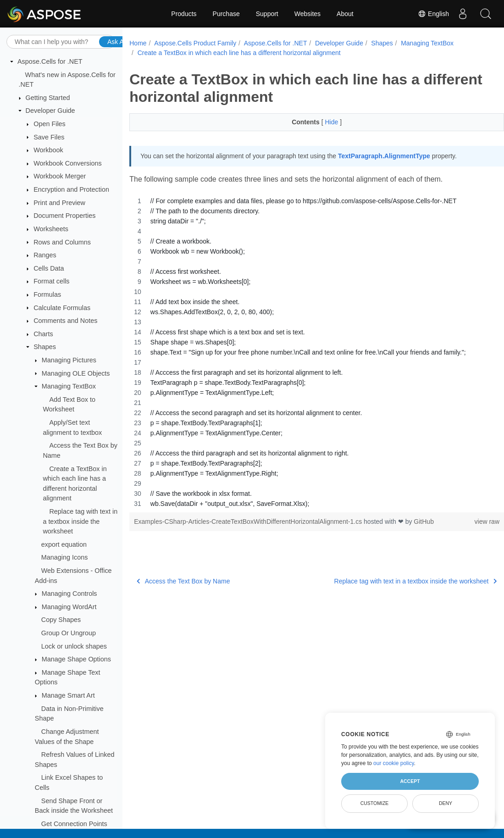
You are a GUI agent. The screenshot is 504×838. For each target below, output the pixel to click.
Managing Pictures (69, 360)
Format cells (51, 281)
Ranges (45, 255)
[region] (304, 352)
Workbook (48, 150)
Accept (410, 781)
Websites (307, 14)
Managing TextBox (69, 386)
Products (184, 14)
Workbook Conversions (68, 163)
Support (267, 14)
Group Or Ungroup (69, 633)
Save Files (49, 137)
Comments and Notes (65, 321)
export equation (64, 544)
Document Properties (64, 216)
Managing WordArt (69, 607)
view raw (461, 522)
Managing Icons (65, 557)
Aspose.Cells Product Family (195, 43)
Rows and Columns (62, 242)
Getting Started (48, 98)
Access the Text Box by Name (183, 581)
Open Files (50, 124)
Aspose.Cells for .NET (50, 61)
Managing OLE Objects (76, 373)
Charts (43, 334)
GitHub (424, 522)
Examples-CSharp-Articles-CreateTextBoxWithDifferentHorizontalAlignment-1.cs (249, 522)
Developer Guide (50, 111)
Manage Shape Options (76, 659)
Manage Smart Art (68, 695)
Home (138, 43)
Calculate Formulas (62, 308)
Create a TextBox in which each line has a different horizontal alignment (239, 53)
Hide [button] (319, 122)
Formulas (47, 294)
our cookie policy (394, 763)
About (345, 14)
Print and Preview (59, 203)
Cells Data (49, 268)
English (433, 14)
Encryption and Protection (71, 189)
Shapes (45, 347)
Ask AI (116, 42)
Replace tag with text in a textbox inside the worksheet (80, 521)
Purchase (226, 14)
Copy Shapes (61, 620)
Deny (446, 803)
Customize (375, 803)
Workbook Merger (60, 176)
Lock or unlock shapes (74, 646)
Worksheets (51, 229)
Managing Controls (69, 594)
